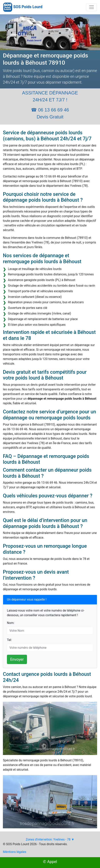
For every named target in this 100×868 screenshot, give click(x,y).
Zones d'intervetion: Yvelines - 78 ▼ (50, 839)
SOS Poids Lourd (28, 7)
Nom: (11, 623)
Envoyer (17, 659)
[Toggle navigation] (92, 7)
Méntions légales (15, 852)
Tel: (9, 640)
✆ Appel (50, 862)
